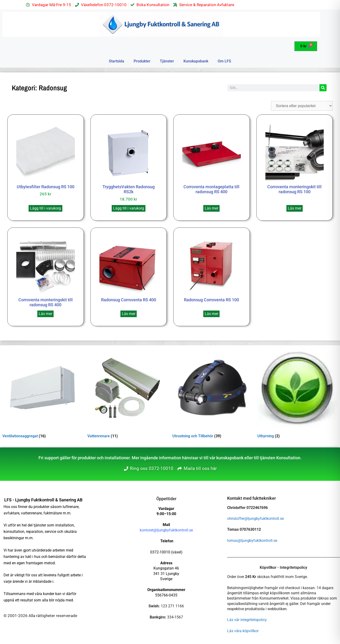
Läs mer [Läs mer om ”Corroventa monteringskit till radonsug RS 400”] (45, 314)
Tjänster (167, 61)
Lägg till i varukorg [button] (45, 208)
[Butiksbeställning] (302, 106)
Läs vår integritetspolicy (247, 620)
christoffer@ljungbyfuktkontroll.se (255, 519)
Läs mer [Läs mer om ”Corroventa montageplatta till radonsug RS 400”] (211, 208)
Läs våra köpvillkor (243, 631)
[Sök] (323, 88)
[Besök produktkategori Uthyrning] (297, 394)
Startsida (117, 61)
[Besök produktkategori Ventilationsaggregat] (42, 394)
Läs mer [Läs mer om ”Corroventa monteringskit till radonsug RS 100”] (295, 208)
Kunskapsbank (196, 61)
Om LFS (224, 61)
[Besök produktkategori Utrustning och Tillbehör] (212, 394)
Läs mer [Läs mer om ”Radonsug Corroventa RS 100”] (211, 314)
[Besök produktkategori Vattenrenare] (127, 394)
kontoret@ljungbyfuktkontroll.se (166, 530)
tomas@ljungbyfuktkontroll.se (252, 541)
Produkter (142, 61)
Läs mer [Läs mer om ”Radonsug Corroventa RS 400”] (129, 314)
